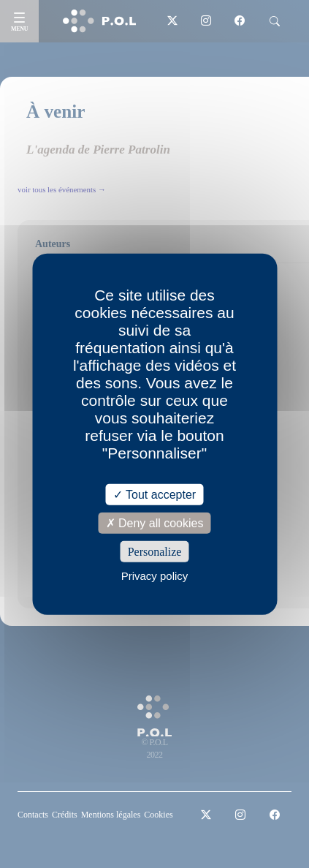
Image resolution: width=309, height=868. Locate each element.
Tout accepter (154, 494)
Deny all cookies (155, 522)
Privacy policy (155, 576)
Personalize (155, 552)
